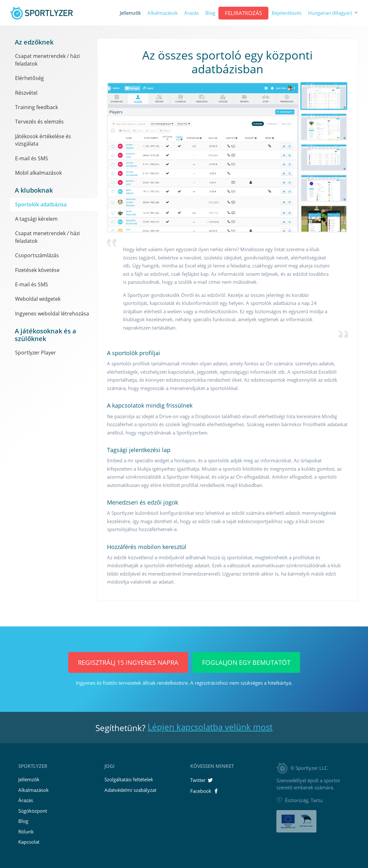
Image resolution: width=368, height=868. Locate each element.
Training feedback (37, 107)
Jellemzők (130, 13)
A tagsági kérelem (36, 219)
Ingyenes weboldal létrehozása (52, 314)
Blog (210, 13)
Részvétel (26, 93)
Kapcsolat (29, 842)
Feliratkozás (243, 13)
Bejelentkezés (287, 13)
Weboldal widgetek (38, 299)
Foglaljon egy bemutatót (246, 662)
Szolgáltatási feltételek (129, 779)
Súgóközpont (33, 811)
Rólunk (26, 832)
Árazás (192, 13)
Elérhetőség (29, 78)
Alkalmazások (163, 13)
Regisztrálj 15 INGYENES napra (128, 662)
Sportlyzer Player (36, 353)
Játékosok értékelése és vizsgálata (43, 140)
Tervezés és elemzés (39, 122)
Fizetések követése (37, 270)
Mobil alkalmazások (38, 173)
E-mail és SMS (32, 158)
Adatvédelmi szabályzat (130, 790)
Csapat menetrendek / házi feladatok (47, 60)
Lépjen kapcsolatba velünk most (210, 727)
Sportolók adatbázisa (41, 204)
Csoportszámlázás (37, 255)
